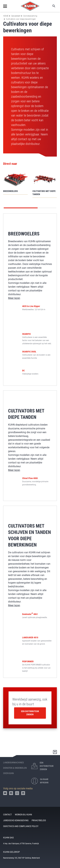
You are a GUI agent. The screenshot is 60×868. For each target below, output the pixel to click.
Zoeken (52, 6)
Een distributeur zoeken (30, 713)
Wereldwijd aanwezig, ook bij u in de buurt (30, 702)
